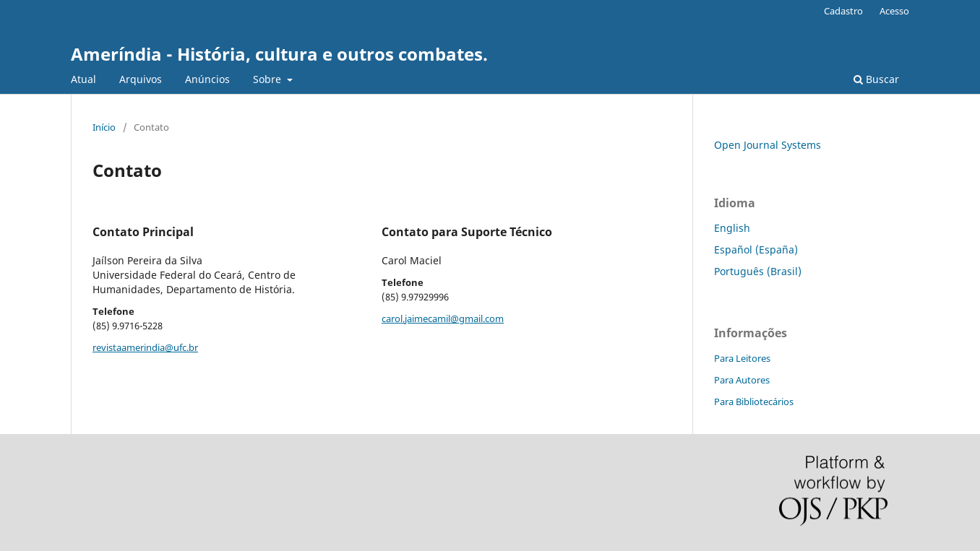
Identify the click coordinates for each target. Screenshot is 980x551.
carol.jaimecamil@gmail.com (443, 318)
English (732, 228)
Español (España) (756, 250)
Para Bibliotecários (754, 402)
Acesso (894, 11)
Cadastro (843, 11)
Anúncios (207, 79)
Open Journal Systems (768, 145)
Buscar (876, 79)
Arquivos (141, 79)
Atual (83, 79)
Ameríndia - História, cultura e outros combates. (279, 54)
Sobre (268, 79)
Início (104, 127)
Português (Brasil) (758, 271)
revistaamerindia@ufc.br (145, 347)
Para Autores (742, 380)
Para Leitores (742, 358)
